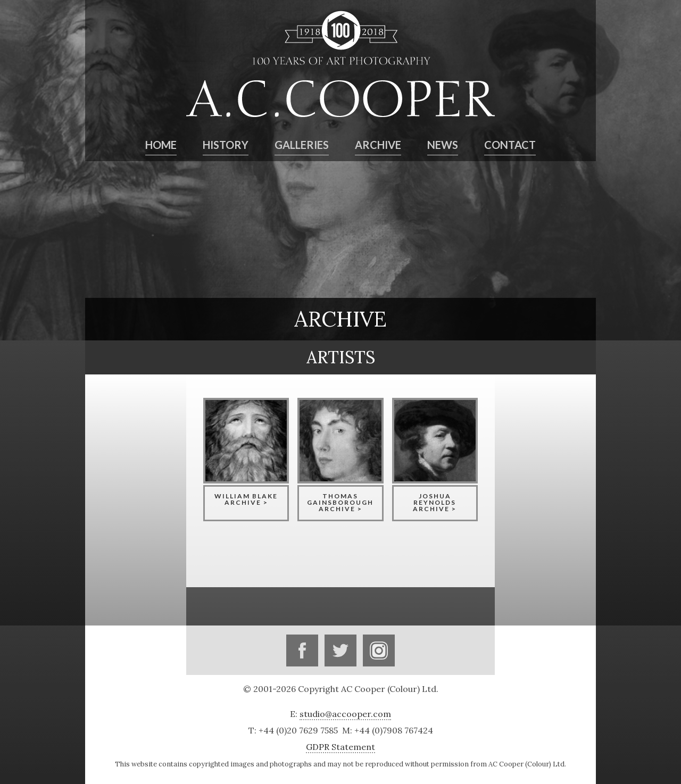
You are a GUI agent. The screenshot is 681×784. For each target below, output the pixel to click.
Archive (378, 145)
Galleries (302, 145)
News (443, 145)
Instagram (379, 650)
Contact (510, 145)
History (226, 145)
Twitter (340, 650)
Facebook (302, 650)
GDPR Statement (340, 747)
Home (161, 145)
